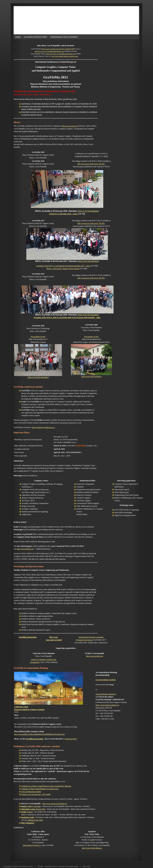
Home (18, 37)
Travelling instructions (35, 739)
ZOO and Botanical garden (31, 792)
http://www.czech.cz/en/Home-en (55, 804)
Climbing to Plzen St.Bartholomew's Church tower (40, 789)
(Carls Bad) (31, 806)
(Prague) (27, 812)
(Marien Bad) (33, 809)
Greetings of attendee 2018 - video (63, 214)
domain (62, 866)
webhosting (74, 866)
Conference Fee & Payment (64, 37)
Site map (86, 866)
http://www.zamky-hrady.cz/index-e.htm (65, 56)
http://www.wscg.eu (70, 126)
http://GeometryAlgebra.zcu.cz (44, 427)
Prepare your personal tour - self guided (36, 794)
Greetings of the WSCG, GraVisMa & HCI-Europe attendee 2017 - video (63, 266)
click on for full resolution (88, 211)
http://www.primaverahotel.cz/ (107, 705)
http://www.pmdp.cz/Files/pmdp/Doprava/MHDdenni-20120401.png (39, 734)
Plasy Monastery (28, 823)
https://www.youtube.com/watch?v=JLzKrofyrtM (58, 49)
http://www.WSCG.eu (25, 549)
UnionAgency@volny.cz (32, 845)
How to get (54, 637)
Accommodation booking (105, 680)
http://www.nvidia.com (95, 656)
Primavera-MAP (71, 739)
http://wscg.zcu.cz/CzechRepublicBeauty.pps (49, 51)
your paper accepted (54, 640)
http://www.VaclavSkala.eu (92, 848)
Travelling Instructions (28, 637)
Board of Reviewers (85, 640)
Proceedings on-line (38, 337)
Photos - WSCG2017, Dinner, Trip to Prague (63, 269)
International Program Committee (91, 637)
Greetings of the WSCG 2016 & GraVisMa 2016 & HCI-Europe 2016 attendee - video (67, 318)
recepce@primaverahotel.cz (106, 694)
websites (48, 866)
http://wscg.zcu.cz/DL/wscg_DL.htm (91, 164)
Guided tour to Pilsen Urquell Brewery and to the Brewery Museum (46, 786)
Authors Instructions (35, 37)
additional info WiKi (35, 820)
